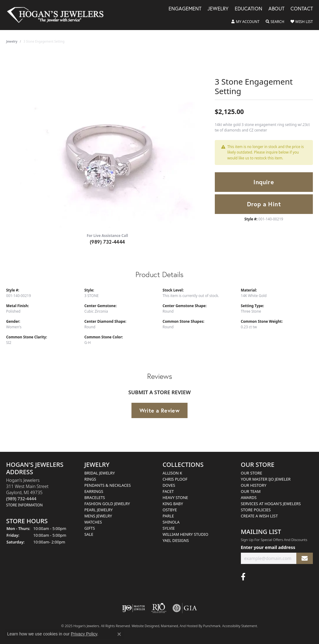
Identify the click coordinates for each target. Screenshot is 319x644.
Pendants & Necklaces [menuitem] (107, 485)
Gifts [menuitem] (89, 528)
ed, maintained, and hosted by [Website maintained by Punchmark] (179, 626)
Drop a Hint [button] (264, 204)
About (276, 9)
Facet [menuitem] (168, 491)
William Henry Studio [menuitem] (186, 534)
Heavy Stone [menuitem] (175, 497)
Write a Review (160, 410)
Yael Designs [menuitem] (176, 540)
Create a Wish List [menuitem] (259, 516)
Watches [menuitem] (93, 522)
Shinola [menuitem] (171, 522)
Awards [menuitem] (249, 497)
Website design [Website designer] (143, 626)
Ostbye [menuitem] (170, 510)
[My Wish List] (302, 22)
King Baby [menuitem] (173, 504)
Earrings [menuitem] (94, 491)
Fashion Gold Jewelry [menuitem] (107, 504)
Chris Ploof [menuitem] (175, 479)
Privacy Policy (84, 634)
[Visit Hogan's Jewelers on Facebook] (243, 577)
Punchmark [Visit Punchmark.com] (212, 626)
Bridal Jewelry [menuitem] (99, 473)
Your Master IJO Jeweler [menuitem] (266, 479)
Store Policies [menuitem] (256, 510)
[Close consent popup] (119, 634)
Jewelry (218, 9)
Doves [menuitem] (169, 485)
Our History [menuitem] (254, 485)
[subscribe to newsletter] (305, 558)
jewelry (12, 41)
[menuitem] (133, 608)
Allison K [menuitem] (173, 473)
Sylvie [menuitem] (169, 528)
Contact (302, 9)
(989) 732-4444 (107, 242)
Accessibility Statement (240, 626)
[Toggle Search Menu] (275, 22)
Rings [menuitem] (90, 479)
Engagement (185, 9)
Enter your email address (268, 548)
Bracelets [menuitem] (95, 497)
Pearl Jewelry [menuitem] (99, 510)
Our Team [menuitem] (251, 491)
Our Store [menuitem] (252, 473)
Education (249, 9)
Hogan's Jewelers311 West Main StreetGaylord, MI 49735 (27, 492)
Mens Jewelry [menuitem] (98, 516)
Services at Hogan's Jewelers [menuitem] (271, 504)
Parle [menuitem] (168, 516)
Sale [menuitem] (89, 534)
